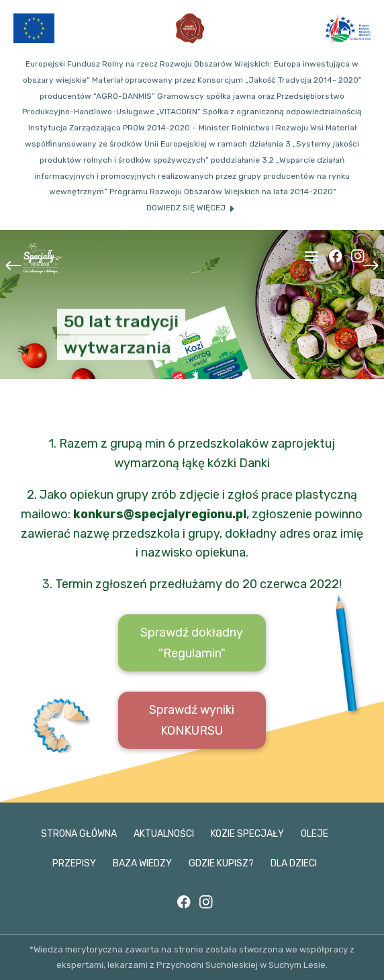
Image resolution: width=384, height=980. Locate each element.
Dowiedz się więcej (186, 208)
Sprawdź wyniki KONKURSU (192, 720)
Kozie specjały (247, 834)
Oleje (315, 834)
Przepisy (74, 863)
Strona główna (79, 834)
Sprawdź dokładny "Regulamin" (192, 643)
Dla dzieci (294, 863)
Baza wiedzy (142, 863)
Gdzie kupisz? (221, 863)
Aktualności (164, 834)
